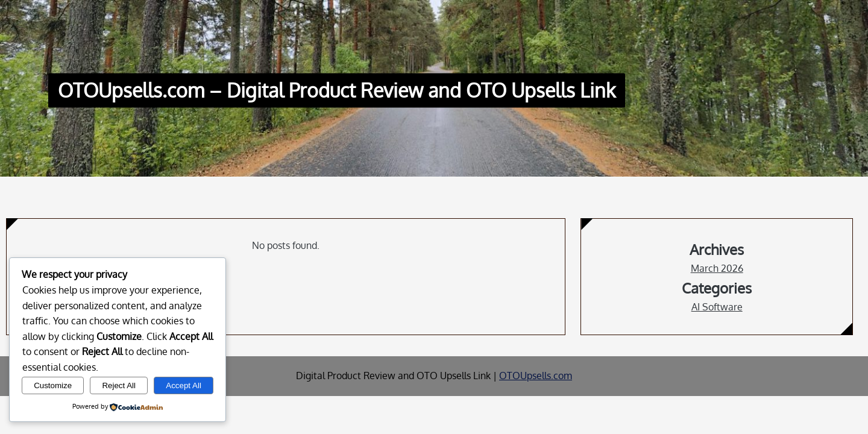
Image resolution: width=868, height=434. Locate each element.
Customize (53, 385)
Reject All (119, 385)
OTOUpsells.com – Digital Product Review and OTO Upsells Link (337, 91)
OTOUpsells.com (536, 376)
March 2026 (717, 268)
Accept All (184, 385)
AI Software (717, 307)
